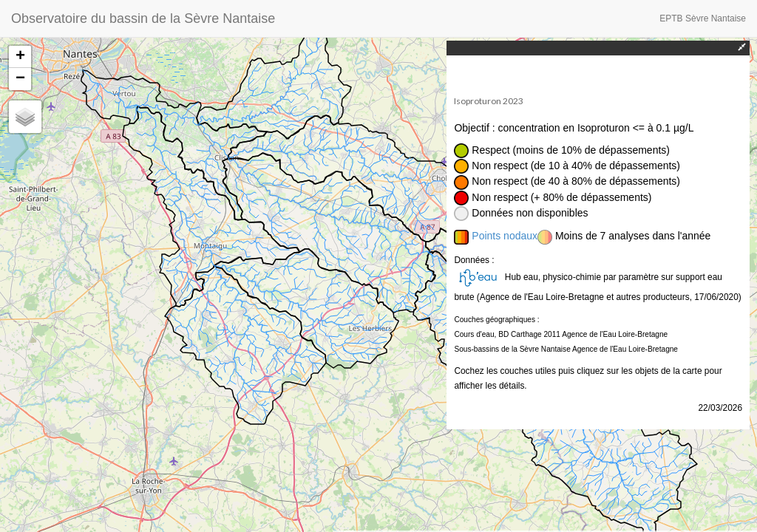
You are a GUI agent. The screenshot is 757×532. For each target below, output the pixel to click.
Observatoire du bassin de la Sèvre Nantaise (143, 18)
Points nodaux (505, 236)
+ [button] (20, 57)
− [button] (20, 79)
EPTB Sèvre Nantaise (703, 18)
